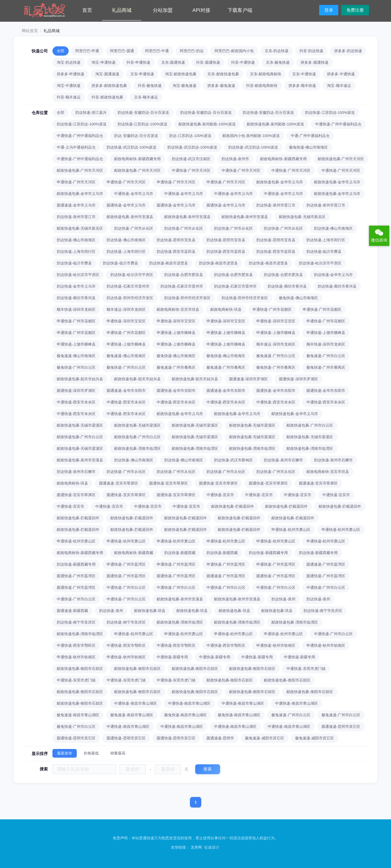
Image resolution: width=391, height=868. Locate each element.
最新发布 (65, 753)
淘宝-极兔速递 (184, 86)
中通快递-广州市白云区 (126, 588)
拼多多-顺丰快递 (302, 86)
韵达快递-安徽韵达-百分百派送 (143, 113)
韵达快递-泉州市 (235, 159)
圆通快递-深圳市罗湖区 (298, 379)
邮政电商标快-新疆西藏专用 (137, 159)
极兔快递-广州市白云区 (76, 367)
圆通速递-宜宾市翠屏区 (118, 483)
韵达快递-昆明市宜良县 (176, 240)
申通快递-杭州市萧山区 (291, 530)
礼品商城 (122, 10)
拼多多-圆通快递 (314, 62)
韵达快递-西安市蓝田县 (176, 252)
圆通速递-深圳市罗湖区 (249, 379)
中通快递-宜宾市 (220, 495)
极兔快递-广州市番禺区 (276, 367)
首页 (87, 10)
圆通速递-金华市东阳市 (126, 391)
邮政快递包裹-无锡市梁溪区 (80, 425)
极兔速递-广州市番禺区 (176, 367)
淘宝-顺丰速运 (339, 86)
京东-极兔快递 (278, 62)
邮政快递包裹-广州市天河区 (341, 159)
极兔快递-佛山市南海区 (308, 147)
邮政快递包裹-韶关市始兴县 (80, 379)
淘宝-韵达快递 (69, 62)
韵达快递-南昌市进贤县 (169, 263)
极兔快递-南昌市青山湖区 (186, 715)
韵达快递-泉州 (283, 599)
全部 (61, 51)
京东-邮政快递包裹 (223, 74)
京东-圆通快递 (173, 62)
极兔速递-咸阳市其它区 (264, 738)
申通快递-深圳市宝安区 (126, 321)
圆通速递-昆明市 (220, 738)
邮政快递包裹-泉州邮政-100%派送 (207, 124)
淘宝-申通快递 (103, 62)
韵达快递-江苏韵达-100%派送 (330, 113)
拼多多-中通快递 (341, 74)
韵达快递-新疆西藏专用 (268, 553)
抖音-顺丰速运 (69, 97)
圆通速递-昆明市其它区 (341, 727)
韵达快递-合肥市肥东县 (184, 275)
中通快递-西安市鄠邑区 (76, 645)
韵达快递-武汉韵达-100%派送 (131, 147)
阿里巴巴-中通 (157, 51)
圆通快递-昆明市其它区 (76, 738)
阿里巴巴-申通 (87, 51)
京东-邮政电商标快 (266, 74)
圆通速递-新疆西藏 (72, 611)
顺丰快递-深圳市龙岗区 (76, 309)
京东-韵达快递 (277, 51)
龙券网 (196, 847)
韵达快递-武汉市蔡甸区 (233, 460)
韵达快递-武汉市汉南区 (191, 159)
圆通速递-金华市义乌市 (76, 205)
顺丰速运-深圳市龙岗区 (126, 309)
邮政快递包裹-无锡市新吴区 (302, 217)
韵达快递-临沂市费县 (324, 252)
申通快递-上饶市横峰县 (176, 333)
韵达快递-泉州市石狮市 (283, 460)
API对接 (201, 10)
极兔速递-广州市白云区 (276, 356)
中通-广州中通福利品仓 (310, 136)
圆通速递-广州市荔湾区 (326, 564)
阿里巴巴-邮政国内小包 (234, 51)
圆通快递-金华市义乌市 (126, 205)
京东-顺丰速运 (146, 97)
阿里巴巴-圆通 (122, 51)
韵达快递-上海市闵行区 (326, 240)
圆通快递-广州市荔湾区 (76, 576)
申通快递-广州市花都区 (272, 309)
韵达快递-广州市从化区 (134, 228)
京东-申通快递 (142, 74)
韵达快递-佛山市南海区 (333, 228)
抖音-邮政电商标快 (262, 86)
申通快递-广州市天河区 (76, 182)
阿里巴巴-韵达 (192, 51)
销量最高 (118, 753)
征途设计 (212, 847)
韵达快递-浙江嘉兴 (91, 113)
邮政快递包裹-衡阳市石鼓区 (80, 669)
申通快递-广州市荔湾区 (126, 564)
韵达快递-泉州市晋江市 (276, 205)
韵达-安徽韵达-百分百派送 (136, 136)
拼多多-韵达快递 (348, 51)
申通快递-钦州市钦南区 (276, 645)
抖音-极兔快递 (150, 86)
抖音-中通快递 (243, 62)
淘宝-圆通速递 (107, 74)
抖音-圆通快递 (208, 62)
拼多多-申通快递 (71, 74)
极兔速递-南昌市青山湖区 (78, 715)
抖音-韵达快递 (311, 51)
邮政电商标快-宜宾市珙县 (178, 309)
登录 (329, 10)
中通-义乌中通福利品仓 (76, 147)
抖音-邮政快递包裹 (107, 97)
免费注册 (355, 10)
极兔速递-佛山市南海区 (76, 356)
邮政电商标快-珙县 (226, 309)
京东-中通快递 (304, 74)
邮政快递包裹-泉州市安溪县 (130, 217)
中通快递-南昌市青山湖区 (135, 703)
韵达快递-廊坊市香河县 (287, 286)
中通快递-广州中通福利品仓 (338, 124)
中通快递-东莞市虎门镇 (306, 669)
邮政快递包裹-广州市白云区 (310, 425)
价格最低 (91, 753)
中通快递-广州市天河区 (191, 170)
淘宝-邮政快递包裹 (181, 74)
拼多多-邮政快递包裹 (109, 86)
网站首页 (30, 31)
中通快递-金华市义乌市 (134, 194)
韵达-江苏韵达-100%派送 (190, 136)
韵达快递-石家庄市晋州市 (128, 286)
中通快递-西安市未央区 (76, 402)
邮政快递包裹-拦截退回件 (232, 506)
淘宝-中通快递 (69, 86)
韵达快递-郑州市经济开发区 (130, 298)
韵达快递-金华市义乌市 (333, 275)
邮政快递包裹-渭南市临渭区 (137, 448)
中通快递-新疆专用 (172, 657)
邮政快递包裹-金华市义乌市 (279, 182)
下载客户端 (240, 10)
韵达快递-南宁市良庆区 (323, 611)
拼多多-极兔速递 (221, 86)
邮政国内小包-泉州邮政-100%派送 (251, 136)
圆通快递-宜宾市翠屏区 (169, 483)
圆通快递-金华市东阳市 (176, 391)
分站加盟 (163, 10)
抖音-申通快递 (138, 62)
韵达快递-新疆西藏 (180, 553)
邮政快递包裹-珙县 (150, 611)
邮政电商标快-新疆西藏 (134, 553)
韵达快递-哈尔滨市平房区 (320, 263)
